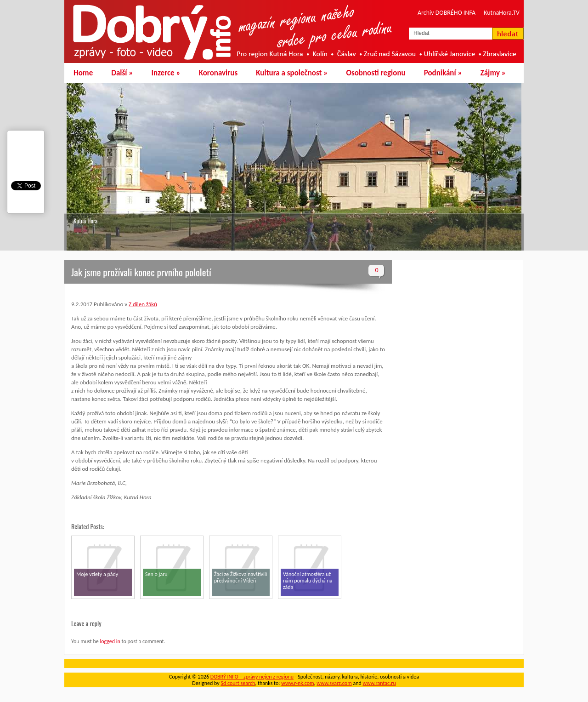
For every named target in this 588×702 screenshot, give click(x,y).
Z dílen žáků (143, 304)
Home (83, 73)
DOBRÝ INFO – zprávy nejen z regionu (252, 677)
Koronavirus (218, 73)
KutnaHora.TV (502, 13)
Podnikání (443, 73)
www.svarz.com (334, 683)
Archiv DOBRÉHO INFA (447, 13)
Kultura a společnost (292, 73)
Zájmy (493, 73)
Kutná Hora (85, 221)
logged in (110, 641)
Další (122, 73)
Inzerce (166, 73)
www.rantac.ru (379, 683)
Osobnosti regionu (376, 73)
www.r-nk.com (297, 683)
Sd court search (238, 683)
